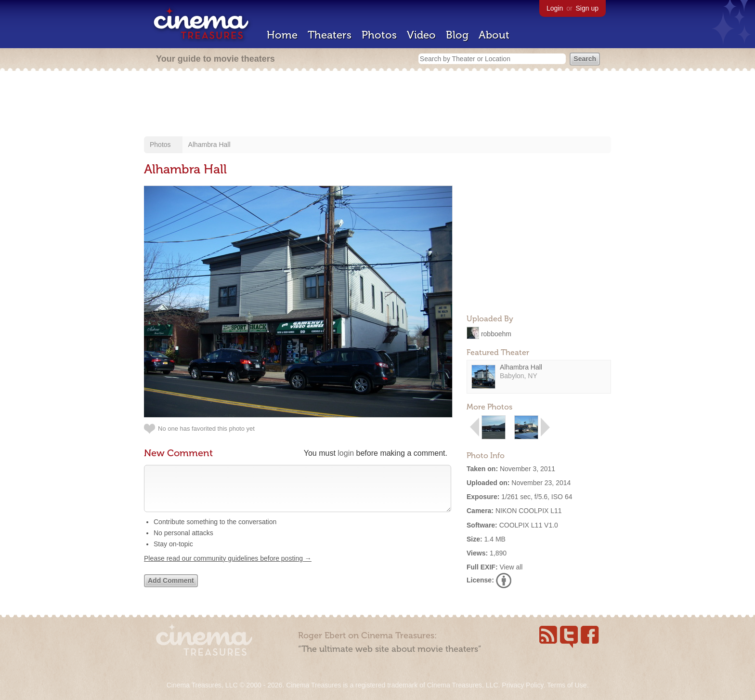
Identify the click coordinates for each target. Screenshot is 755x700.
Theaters (330, 35)
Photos (379, 35)
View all (511, 567)
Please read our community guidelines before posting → (228, 568)
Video (421, 35)
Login (555, 8)
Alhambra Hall (209, 145)
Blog (457, 35)
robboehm (496, 333)
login (346, 453)
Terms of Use (567, 685)
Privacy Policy (522, 685)
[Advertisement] (377, 105)
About (494, 35)
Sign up (587, 8)
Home (282, 35)
